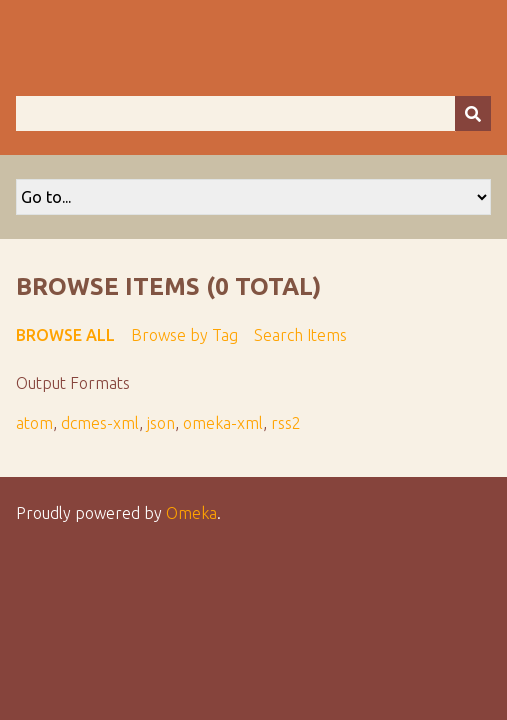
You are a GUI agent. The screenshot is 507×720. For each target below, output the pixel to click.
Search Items (300, 335)
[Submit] (473, 113)
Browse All (65, 335)
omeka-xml (223, 423)
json (161, 423)
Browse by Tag (184, 335)
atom (34, 423)
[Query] (253, 113)
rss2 (286, 423)
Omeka (191, 513)
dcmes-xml (100, 423)
